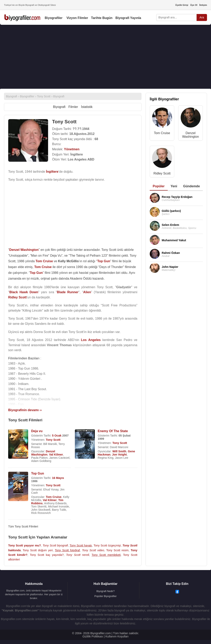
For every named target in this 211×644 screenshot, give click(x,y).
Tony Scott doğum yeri (38, 550)
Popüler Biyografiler (106, 596)
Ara (202, 17)
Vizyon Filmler (77, 18)
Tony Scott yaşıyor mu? (25, 545)
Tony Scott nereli (78, 555)
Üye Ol (194, 5)
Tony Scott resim (117, 550)
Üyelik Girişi (182, 5)
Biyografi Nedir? (105, 591)
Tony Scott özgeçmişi (107, 545)
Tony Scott (53, 440)
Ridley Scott (162, 173)
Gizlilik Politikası (93, 636)
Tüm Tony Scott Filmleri (23, 526)
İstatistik (87, 107)
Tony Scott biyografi (55, 545)
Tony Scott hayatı (81, 545)
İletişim (203, 5)
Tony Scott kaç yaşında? (47, 555)
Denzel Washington (43, 453)
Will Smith (119, 451)
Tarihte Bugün (102, 18)
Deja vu (37, 431)
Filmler (73, 107)
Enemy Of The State (113, 431)
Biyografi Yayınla (128, 18)
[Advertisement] (105, 57)
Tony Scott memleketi (106, 555)
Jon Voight (119, 455)
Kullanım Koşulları (117, 636)
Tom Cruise (54, 497)
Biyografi (59, 107)
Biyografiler (54, 18)
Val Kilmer (56, 455)
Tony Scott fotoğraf (67, 550)
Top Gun (38, 473)
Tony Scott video (93, 550)
